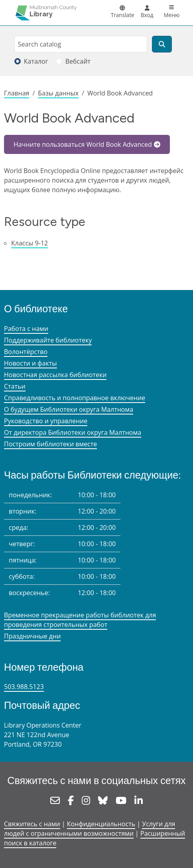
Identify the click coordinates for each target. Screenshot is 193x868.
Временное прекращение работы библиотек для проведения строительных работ (80, 620)
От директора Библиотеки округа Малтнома (73, 432)
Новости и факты (31, 363)
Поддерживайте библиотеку (48, 340)
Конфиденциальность (101, 824)
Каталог (36, 61)
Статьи (15, 386)
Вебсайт (78, 61)
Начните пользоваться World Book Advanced (83, 144)
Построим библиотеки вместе (50, 444)
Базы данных (58, 93)
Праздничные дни (32, 636)
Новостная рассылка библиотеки (55, 375)
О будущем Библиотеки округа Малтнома (69, 409)
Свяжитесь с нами (32, 824)
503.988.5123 (24, 687)
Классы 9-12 (30, 243)
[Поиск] (162, 44)
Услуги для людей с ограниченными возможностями (90, 829)
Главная (17, 93)
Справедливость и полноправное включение (75, 398)
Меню (172, 15)
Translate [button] (123, 15)
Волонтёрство (26, 352)
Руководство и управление (46, 421)
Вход (147, 15)
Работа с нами (26, 329)
